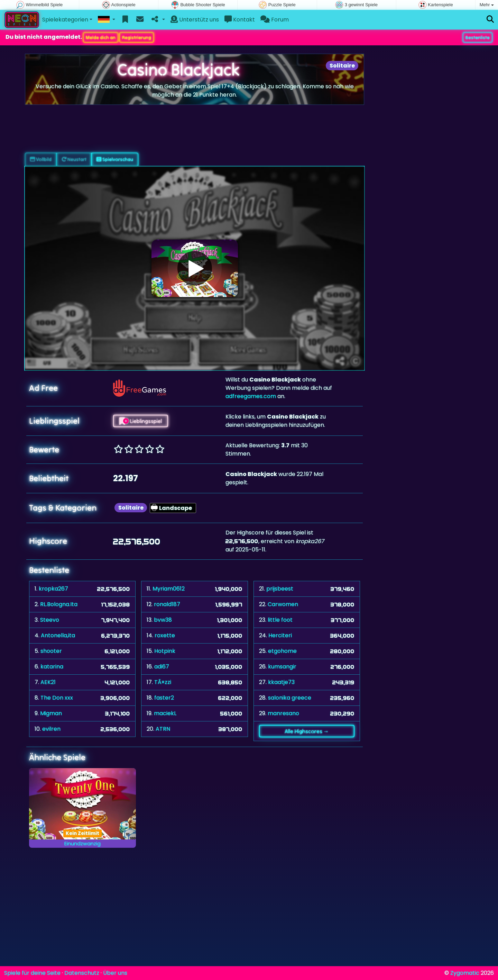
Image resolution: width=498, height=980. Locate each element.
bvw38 (163, 620)
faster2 (164, 698)
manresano (283, 713)
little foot (280, 620)
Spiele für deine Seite (32, 973)
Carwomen (283, 604)
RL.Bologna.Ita (59, 604)
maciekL (165, 713)
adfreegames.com (251, 396)
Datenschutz (82, 973)
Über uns (115, 973)
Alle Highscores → (307, 731)
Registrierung (137, 37)
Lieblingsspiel (141, 421)
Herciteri (280, 635)
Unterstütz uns (195, 20)
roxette (165, 635)
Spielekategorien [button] (65, 20)
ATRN (163, 729)
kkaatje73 (281, 682)
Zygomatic (465, 973)
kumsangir (282, 667)
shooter (51, 651)
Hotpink (165, 651)
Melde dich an (101, 37)
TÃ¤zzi (163, 682)
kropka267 (53, 589)
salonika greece (290, 698)
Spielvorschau (115, 159)
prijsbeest (280, 589)
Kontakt (240, 20)
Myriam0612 (169, 589)
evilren (51, 729)
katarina (52, 667)
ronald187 (167, 604)
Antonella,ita (58, 635)
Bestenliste (478, 37)
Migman (51, 713)
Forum (275, 20)
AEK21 (48, 682)
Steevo (50, 620)
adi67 (162, 667)
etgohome (282, 651)
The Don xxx (57, 698)
